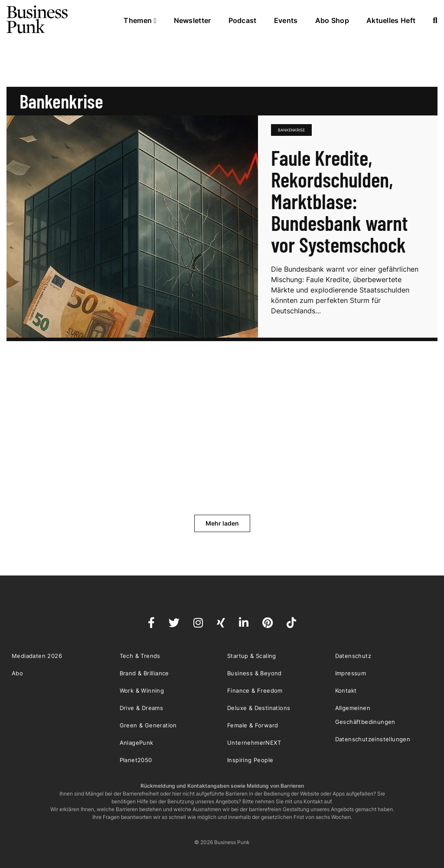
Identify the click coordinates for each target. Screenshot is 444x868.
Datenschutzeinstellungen (373, 739)
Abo (17, 673)
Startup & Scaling (252, 656)
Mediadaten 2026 (37, 656)
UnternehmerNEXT (254, 743)
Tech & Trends (140, 656)
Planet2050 (136, 760)
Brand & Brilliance (144, 673)
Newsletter (193, 20)
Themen (140, 20)
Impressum (351, 673)
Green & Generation (148, 725)
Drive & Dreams (142, 708)
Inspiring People (250, 760)
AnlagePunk (137, 743)
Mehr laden (222, 523)
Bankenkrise (291, 130)
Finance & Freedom (255, 690)
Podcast (243, 20)
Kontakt (346, 690)
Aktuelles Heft (391, 20)
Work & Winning (142, 690)
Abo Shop (332, 20)
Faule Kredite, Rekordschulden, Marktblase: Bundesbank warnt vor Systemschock (340, 201)
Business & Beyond (255, 673)
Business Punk (38, 20)
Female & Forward (253, 725)
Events (286, 20)
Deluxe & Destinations (259, 708)
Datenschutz (353, 656)
